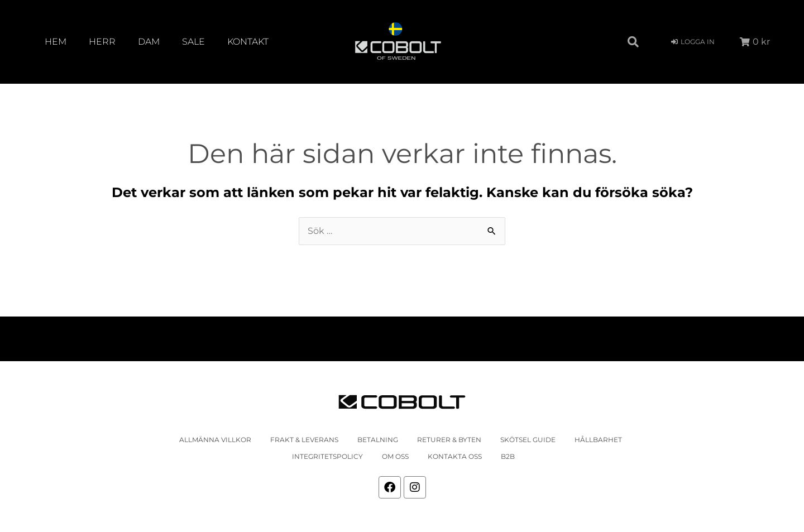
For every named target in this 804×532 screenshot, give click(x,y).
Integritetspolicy (327, 456)
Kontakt (248, 42)
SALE (193, 42)
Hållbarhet (598, 440)
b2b (508, 456)
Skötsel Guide (528, 440)
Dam (149, 42)
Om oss (395, 456)
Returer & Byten (449, 440)
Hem (56, 42)
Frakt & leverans (304, 440)
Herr (102, 42)
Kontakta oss (455, 456)
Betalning (378, 440)
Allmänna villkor (215, 440)
